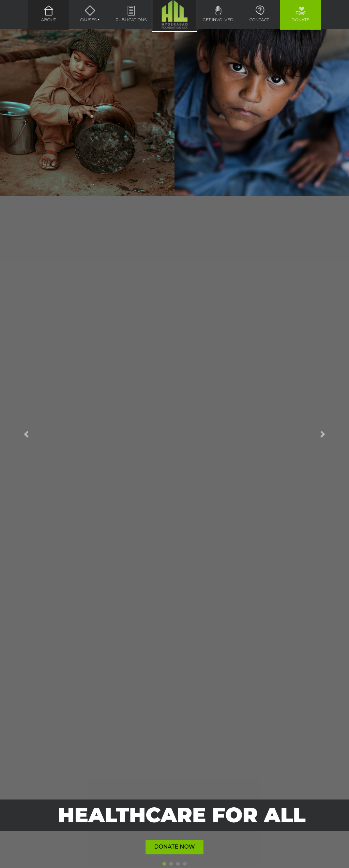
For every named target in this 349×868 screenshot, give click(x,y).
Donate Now (174, 847)
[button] (26, 434)
